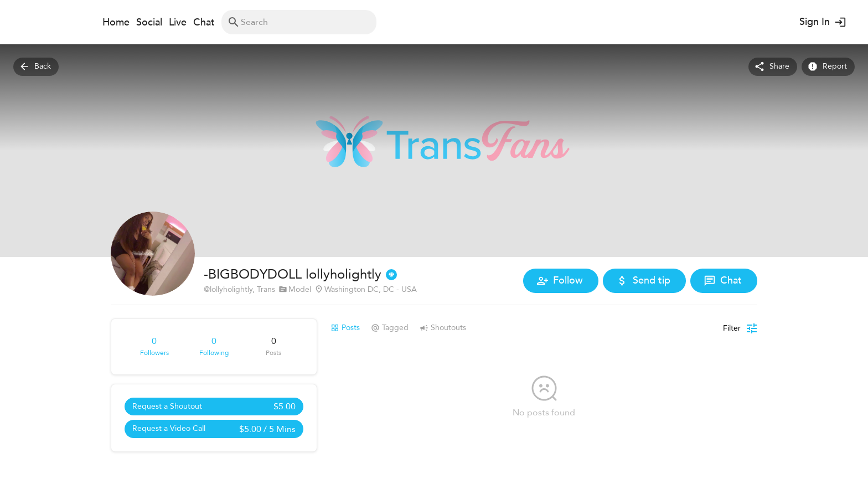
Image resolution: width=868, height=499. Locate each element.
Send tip (644, 281)
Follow (561, 281)
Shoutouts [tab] (443, 328)
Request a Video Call (214, 429)
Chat (724, 281)
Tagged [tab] (390, 328)
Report (828, 67)
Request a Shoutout (214, 407)
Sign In (822, 22)
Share (773, 67)
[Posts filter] (740, 328)
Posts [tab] (345, 328)
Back (36, 67)
